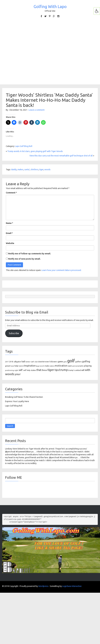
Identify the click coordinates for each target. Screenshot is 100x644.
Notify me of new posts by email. (24, 259)
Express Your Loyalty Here (17, 401)
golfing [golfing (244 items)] (86, 361)
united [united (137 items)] (78, 370)
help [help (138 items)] (16, 366)
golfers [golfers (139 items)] (78, 362)
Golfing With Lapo (50, 6)
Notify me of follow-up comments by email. (30, 254)
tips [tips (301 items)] (57, 370)
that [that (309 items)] (39, 370)
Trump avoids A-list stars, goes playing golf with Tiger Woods (35, 151)
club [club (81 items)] (36, 362)
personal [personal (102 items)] (76, 366)
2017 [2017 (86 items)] (7, 362)
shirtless (35, 169)
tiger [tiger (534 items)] (51, 370)
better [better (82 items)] (28, 362)
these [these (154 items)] (44, 370)
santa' (27, 169)
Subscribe (14, 333)
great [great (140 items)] (8, 366)
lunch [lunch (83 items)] (42, 366)
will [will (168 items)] (83, 370)
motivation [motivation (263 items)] (61, 366)
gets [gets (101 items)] (65, 362)
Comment (11, 193)
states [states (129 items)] (33, 370)
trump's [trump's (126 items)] (72, 370)
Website (10, 243)
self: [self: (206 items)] (21, 370)
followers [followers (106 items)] (53, 362)
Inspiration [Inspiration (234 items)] (30, 366)
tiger (41, 169)
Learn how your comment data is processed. (61, 270)
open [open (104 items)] (70, 366)
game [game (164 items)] (60, 361)
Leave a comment (37, 110)
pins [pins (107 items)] (82, 366)
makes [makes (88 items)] (52, 366)
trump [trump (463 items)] (64, 370)
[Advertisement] (30, 51)
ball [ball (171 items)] (23, 361)
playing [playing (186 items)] (88, 366)
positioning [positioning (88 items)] (10, 370)
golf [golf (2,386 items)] (71, 361)
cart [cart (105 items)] (32, 362)
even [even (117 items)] (47, 362)
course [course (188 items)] (41, 361)
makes (20, 169)
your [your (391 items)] (18, 374)
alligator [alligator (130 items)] (18, 362)
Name (9, 223)
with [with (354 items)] (88, 370)
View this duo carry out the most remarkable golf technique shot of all (61, 156)
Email (9, 233)
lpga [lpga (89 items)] (38, 366)
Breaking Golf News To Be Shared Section (24, 397)
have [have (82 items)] (12, 366)
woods (47, 169)
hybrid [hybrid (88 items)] (21, 366)
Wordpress (43, 586)
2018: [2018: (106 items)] (11, 362)
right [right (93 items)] (16, 370)
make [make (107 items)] (47, 366)
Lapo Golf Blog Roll (24, 146)
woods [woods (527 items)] (10, 374)
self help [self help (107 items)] (27, 370)
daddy (14, 169)
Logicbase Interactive (72, 586)
